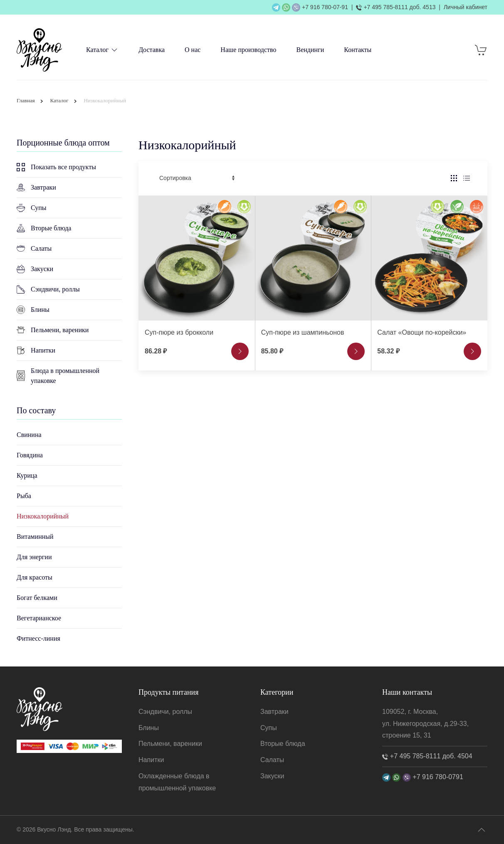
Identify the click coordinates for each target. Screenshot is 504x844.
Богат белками (37, 598)
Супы (32, 208)
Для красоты (35, 577)
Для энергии (34, 557)
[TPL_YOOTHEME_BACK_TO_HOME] (39, 50)
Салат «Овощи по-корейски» (422, 332)
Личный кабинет (466, 7)
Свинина (29, 435)
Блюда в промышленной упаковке (58, 376)
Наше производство (248, 50)
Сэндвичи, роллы (48, 289)
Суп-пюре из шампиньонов (303, 332)
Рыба (24, 496)
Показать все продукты (56, 167)
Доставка (152, 50)
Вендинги (310, 50)
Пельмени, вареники (53, 330)
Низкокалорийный (43, 516)
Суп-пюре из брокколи (179, 332)
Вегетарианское (39, 618)
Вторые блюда (44, 228)
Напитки (36, 350)
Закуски (35, 269)
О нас (193, 50)
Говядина (30, 455)
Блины (33, 310)
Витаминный (35, 537)
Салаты (34, 248)
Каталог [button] (102, 50)
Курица (27, 475)
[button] (482, 830)
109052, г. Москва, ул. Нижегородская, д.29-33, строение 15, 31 (425, 724)
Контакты (358, 50)
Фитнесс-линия (38, 638)
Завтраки (36, 187)
